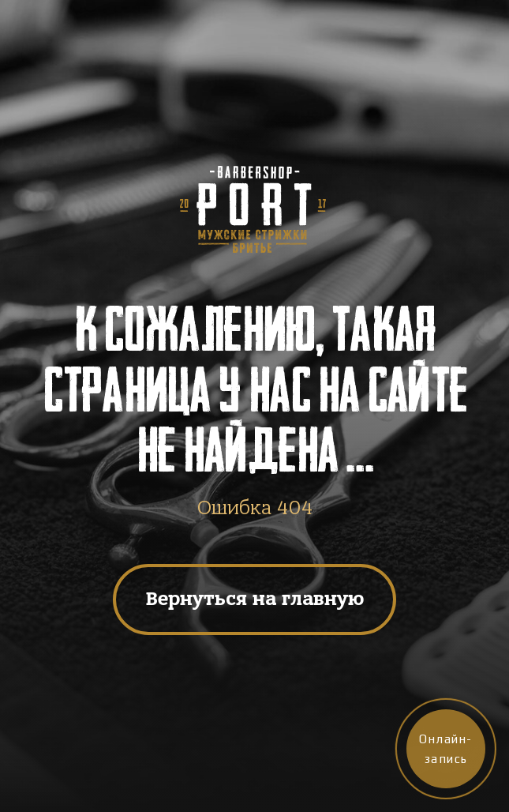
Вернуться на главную (255, 599)
